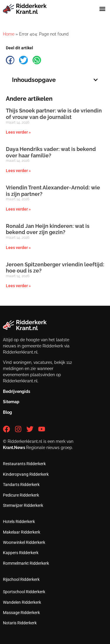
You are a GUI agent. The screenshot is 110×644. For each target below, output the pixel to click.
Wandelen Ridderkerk (22, 602)
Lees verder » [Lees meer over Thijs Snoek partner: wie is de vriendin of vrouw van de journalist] (18, 132)
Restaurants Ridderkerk (24, 464)
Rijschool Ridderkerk (21, 579)
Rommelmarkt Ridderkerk (26, 563)
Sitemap (11, 402)
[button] (102, 9)
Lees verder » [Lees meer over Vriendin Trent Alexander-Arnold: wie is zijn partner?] (18, 209)
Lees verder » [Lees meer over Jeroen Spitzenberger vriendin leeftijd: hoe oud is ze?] (18, 286)
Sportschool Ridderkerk (24, 592)
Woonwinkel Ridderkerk (24, 542)
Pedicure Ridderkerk (21, 495)
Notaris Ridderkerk (20, 623)
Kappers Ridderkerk (21, 553)
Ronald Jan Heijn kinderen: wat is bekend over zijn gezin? (48, 229)
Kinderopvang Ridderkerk (26, 474)
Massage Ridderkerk (21, 613)
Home (9, 34)
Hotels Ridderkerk (19, 522)
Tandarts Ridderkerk (21, 485)
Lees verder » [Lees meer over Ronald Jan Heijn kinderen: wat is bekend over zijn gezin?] (18, 248)
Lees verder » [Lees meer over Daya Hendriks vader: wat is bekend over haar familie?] (18, 171)
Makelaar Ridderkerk (22, 532)
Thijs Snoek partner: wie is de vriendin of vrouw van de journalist (54, 114)
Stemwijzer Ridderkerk (23, 505)
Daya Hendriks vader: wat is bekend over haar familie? (51, 152)
